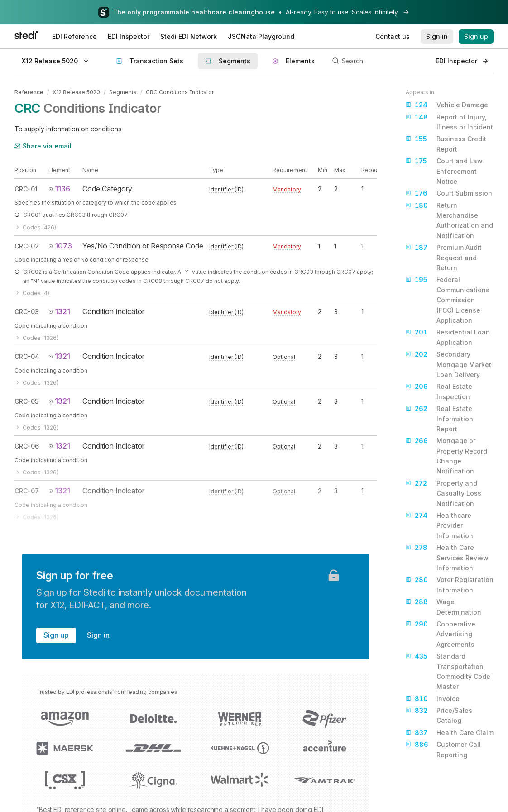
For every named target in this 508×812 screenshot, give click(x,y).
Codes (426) (35, 227)
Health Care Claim (450, 733)
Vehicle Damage (447, 105)
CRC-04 (27, 356)
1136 (59, 189)
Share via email (43, 146)
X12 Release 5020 (76, 92)
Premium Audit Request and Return (444, 257)
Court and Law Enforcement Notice (444, 171)
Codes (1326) (36, 338)
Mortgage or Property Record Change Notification (446, 455)
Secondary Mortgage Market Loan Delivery (448, 364)
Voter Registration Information (450, 584)
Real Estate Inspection (439, 391)
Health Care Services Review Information (447, 557)
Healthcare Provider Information (439, 525)
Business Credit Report (446, 143)
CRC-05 (26, 401)
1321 (59, 311)
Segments (123, 92)
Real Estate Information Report (439, 418)
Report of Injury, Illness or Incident (449, 122)
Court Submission (449, 193)
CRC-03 (27, 312)
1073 (60, 246)
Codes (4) (32, 293)
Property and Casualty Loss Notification (443, 493)
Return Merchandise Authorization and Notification (449, 220)
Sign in (98, 635)
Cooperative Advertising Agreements (441, 634)
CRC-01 (26, 189)
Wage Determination (443, 606)
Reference (29, 92)
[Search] (379, 61)
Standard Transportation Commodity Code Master (448, 671)
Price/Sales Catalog (439, 715)
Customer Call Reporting (443, 749)
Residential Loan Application (448, 337)
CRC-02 (27, 246)
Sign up (56, 635)
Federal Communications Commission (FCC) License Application (448, 299)
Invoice (433, 699)
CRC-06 (27, 446)
